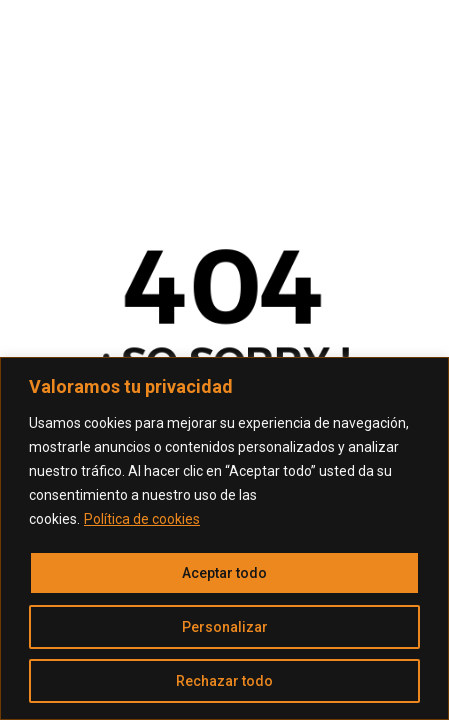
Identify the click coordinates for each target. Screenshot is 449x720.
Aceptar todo (224, 573)
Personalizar (225, 627)
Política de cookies (142, 519)
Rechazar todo (224, 681)
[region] (224, 538)
